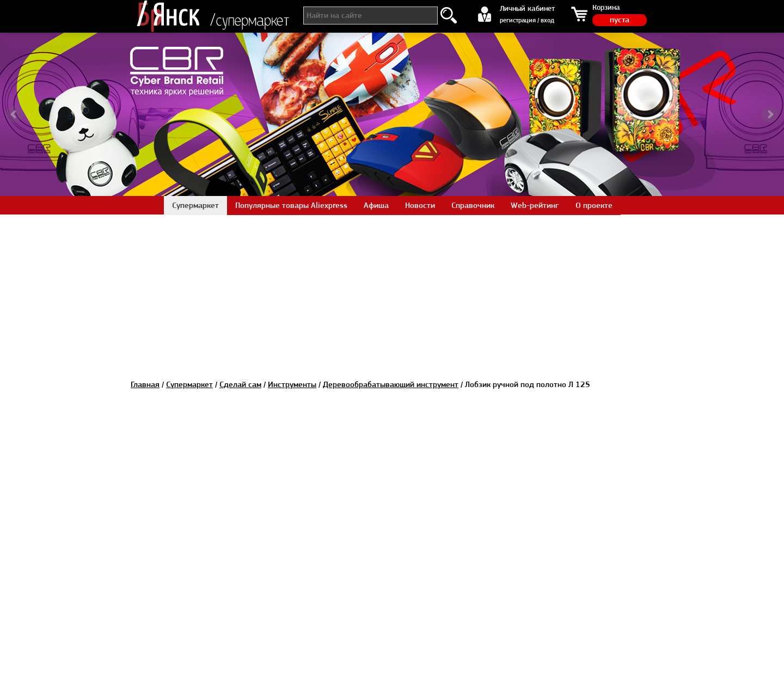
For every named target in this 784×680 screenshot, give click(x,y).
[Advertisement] (392, 291)
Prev (14, 114)
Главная (145, 384)
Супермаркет (189, 384)
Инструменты (292, 384)
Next (770, 114)
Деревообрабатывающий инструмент (391, 384)
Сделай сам (240, 384)
